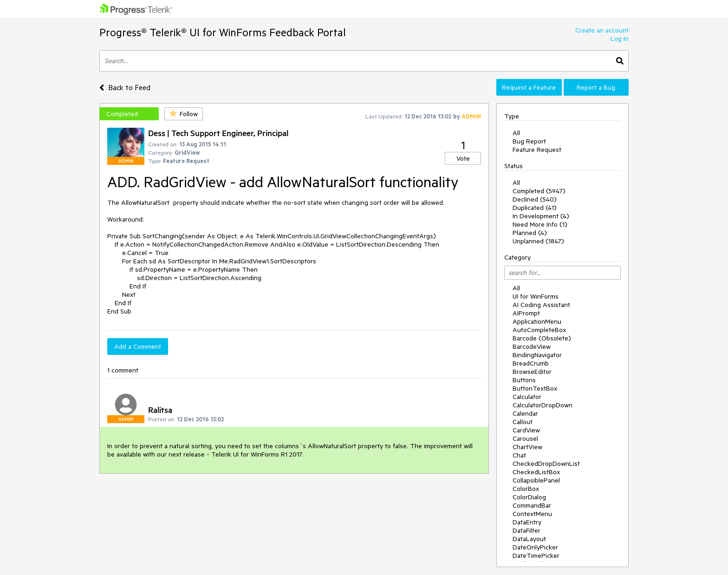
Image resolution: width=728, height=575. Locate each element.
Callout (523, 422)
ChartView (527, 447)
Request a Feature (529, 87)
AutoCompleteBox (539, 330)
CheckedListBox (536, 472)
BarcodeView (532, 346)
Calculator (527, 397)
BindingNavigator (537, 355)
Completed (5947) (539, 191)
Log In (620, 39)
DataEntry (527, 522)
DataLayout (529, 539)
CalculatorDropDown (543, 405)
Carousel (525, 438)
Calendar (525, 413)
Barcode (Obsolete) (542, 338)
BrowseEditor (532, 372)
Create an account (602, 30)
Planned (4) (530, 233)
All (516, 133)
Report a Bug (596, 87)
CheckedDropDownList (546, 464)
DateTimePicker (536, 555)
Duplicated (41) (535, 208)
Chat (519, 455)
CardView (526, 430)
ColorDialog (529, 497)
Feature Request (537, 150)
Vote (463, 158)
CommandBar (532, 505)
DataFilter (526, 530)
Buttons (524, 380)
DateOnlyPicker (535, 547)
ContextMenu (532, 514)
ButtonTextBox (535, 388)
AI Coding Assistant (541, 305)
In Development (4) (541, 216)
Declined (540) (535, 199)
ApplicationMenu (537, 321)
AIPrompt (526, 313)
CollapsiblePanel (536, 480)
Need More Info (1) (540, 224)
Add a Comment (138, 346)
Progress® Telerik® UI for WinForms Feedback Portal (223, 32)
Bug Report (529, 141)
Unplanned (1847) (538, 241)
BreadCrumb (531, 363)
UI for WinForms (536, 296)
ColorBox (526, 489)
